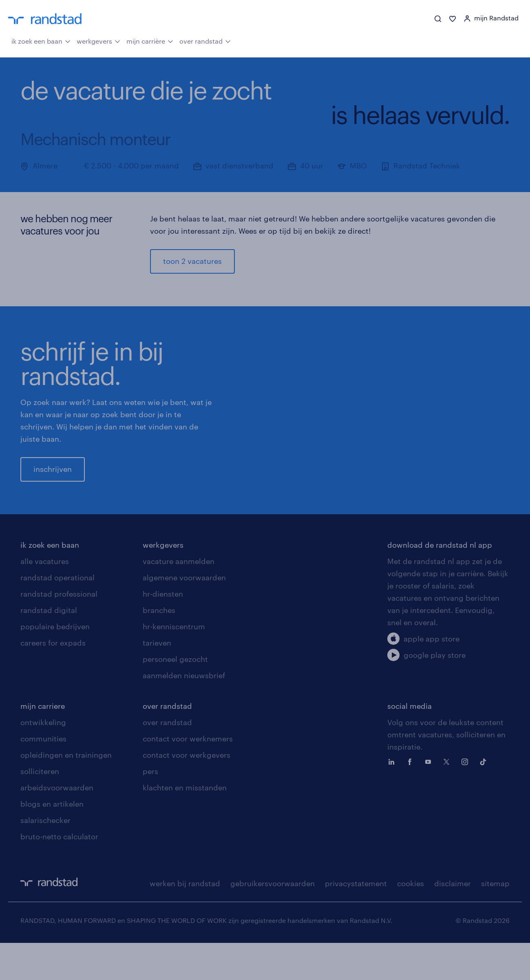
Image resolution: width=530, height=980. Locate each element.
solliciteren (40, 808)
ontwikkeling (43, 759)
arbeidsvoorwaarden (57, 825)
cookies (411, 920)
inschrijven (53, 488)
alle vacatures (45, 598)
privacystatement (356, 920)
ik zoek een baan (41, 41)
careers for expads (53, 680)
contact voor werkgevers (187, 792)
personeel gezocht (175, 696)
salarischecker (45, 857)
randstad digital (49, 647)
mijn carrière (150, 41)
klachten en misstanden (185, 825)
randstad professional (59, 631)
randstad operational (57, 615)
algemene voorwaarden (184, 615)
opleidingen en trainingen (66, 792)
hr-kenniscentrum (174, 664)
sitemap (495, 920)
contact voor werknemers (188, 776)
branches (159, 647)
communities (43, 776)
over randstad (205, 41)
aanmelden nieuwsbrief (184, 712)
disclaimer (453, 920)
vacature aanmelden (179, 598)
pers (150, 808)
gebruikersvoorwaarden (273, 920)
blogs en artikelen (52, 841)
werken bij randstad (185, 920)
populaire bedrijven (55, 664)
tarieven (157, 680)
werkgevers (98, 41)
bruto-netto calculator (59, 874)
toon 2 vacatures (192, 261)
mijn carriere (43, 743)
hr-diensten (163, 631)
